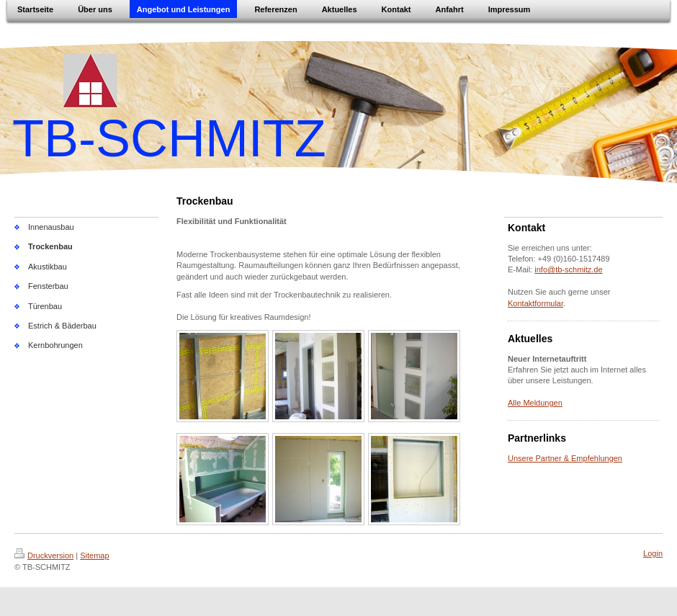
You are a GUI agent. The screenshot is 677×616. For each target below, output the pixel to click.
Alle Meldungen (535, 403)
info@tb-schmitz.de (568, 269)
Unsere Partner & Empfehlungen (565, 458)
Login (653, 553)
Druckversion (44, 555)
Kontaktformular (535, 303)
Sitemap (94, 555)
